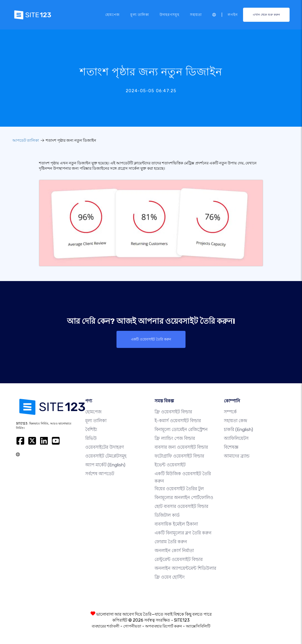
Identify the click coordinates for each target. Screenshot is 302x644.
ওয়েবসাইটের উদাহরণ (105, 447)
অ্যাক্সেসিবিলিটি (198, 626)
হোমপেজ (113, 15)
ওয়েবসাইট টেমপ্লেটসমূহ (106, 456)
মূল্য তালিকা (140, 15)
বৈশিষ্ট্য (91, 430)
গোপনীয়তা (132, 626)
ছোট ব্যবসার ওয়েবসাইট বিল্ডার (181, 506)
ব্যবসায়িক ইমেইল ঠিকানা (176, 524)
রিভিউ (91, 438)
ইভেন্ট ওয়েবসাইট (170, 465)
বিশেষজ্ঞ (231, 447)
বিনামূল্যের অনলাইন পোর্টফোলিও (184, 498)
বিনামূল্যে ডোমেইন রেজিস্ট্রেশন (181, 430)
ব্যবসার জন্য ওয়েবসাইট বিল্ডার (181, 447)
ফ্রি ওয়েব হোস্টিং (170, 577)
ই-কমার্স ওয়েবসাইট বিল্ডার (178, 421)
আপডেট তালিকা (26, 140)
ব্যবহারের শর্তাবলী (106, 626)
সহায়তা (196, 15)
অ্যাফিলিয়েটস (236, 438)
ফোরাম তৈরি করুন (171, 542)
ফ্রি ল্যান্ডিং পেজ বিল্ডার (175, 438)
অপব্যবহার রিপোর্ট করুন (164, 626)
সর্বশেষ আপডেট (100, 474)
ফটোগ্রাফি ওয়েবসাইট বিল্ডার (179, 456)
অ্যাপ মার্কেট (105, 465)
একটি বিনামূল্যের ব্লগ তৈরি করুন (183, 533)
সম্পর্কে (230, 412)
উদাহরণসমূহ (169, 15)
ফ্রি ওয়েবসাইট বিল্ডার (173, 412)
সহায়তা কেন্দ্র (235, 421)
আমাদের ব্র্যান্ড (237, 456)
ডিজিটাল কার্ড (167, 515)
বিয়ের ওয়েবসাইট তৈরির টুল (179, 489)
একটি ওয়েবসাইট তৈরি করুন (151, 339)
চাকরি (238, 430)
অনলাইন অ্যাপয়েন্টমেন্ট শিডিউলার (185, 568)
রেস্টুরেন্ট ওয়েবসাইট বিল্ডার (179, 559)
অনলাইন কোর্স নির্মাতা (174, 551)
